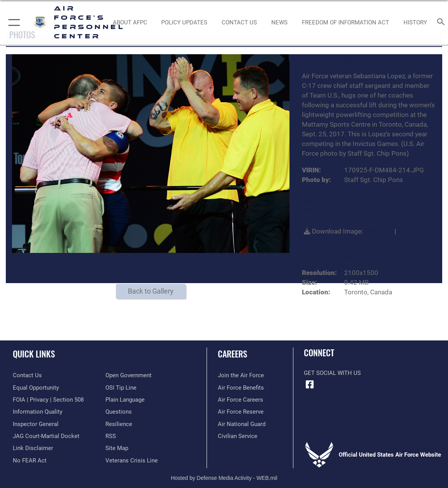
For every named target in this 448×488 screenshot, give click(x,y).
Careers (233, 354)
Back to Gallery (151, 291)
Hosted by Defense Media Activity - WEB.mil (224, 478)
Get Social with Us (332, 373)
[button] (13, 22)
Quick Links (34, 354)
